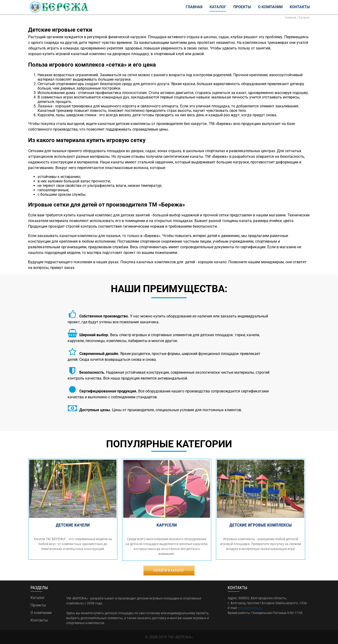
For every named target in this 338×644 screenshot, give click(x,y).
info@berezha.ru (250, 608)
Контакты (300, 7)
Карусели (167, 525)
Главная (194, 7)
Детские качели (73, 525)
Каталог (218, 7)
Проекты (242, 7)
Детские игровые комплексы (260, 525)
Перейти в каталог (169, 571)
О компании (270, 7)
